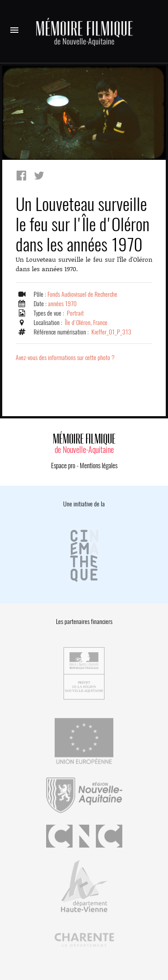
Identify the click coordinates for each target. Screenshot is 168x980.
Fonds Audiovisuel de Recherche (82, 294)
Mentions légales (99, 466)
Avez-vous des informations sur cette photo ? (65, 358)
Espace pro (63, 466)
